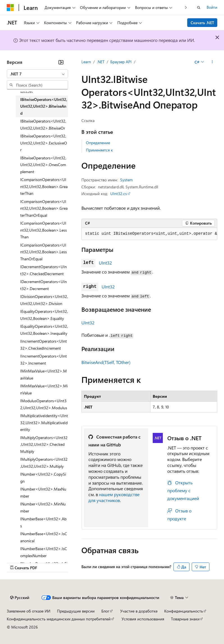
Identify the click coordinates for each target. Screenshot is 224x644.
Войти (212, 7)
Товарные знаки (185, 619)
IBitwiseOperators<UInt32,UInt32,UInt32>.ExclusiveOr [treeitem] (44, 143)
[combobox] (37, 74)
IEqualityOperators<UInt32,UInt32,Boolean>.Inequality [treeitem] (44, 330)
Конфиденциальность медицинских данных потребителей (59, 619)
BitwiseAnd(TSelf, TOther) (106, 362)
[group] (149, 234)
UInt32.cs (119, 194)
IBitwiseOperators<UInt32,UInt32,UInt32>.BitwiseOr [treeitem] (43, 125)
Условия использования (143, 619)
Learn (86, 62)
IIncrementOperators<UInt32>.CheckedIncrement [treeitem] (44, 345)
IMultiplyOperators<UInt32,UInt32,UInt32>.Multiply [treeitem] (44, 463)
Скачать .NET (202, 23)
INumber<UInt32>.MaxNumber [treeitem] (43, 492)
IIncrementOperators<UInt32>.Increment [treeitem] (44, 360)
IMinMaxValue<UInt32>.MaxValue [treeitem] (44, 374)
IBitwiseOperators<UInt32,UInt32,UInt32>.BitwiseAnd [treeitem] (44, 106)
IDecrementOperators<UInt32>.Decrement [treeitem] (44, 285)
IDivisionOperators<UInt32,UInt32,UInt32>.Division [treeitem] (44, 300)
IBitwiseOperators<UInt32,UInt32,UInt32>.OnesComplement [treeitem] (43, 165)
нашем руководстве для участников (114, 497)
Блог (105, 611)
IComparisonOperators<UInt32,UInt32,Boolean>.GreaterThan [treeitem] (44, 186)
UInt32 (105, 263)
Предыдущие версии (76, 611)
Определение (98, 143)
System (126, 180)
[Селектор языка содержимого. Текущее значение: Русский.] (20, 598)
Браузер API (121, 62)
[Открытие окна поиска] (199, 8)
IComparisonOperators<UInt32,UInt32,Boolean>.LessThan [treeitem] (44, 230)
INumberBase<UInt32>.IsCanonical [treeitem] (44, 537)
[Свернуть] (61, 62)
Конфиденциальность (184, 611)
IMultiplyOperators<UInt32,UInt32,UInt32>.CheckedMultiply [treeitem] (44, 444)
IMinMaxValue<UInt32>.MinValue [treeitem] (44, 389)
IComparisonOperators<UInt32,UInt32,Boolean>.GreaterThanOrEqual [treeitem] (44, 208)
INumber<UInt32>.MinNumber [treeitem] (43, 507)
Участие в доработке (139, 611)
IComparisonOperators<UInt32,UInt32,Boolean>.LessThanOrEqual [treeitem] (44, 252)
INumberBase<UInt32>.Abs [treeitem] (43, 522)
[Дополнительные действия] (212, 62)
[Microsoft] (10, 8)
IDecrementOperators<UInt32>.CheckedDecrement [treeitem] (44, 270)
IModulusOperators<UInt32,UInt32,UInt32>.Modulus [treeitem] (44, 404)
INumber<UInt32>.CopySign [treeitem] (43, 478)
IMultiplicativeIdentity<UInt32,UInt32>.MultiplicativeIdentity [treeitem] (44, 422)
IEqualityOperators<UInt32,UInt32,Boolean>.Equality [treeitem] (44, 315)
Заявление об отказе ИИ (28, 611)
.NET (101, 62)
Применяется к (99, 150)
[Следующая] (186, 7)
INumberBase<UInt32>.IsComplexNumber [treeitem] (44, 552)
